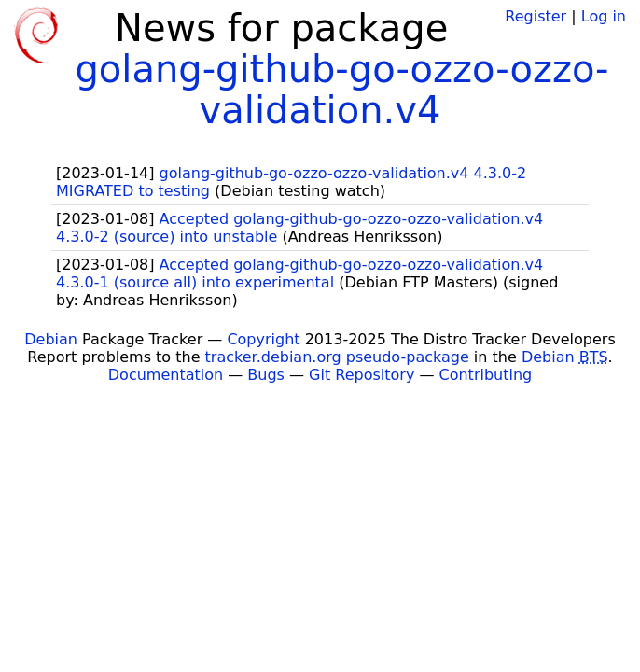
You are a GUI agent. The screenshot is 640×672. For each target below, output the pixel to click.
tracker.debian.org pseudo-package (337, 357)
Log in (604, 16)
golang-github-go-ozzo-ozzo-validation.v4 (341, 90)
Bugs (266, 375)
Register (536, 16)
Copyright (263, 339)
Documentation (166, 375)
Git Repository (362, 375)
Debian (51, 339)
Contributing (486, 375)
